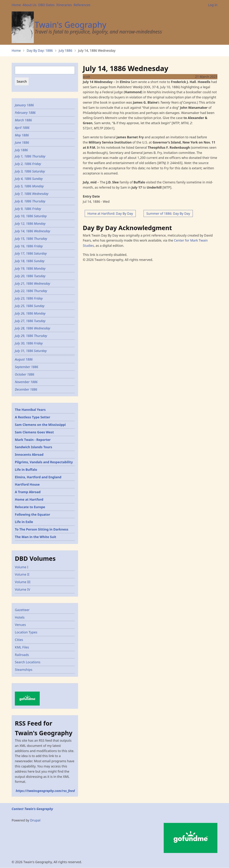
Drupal (35, 820)
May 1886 (22, 135)
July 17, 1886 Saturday (31, 253)
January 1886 (24, 105)
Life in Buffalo (26, 470)
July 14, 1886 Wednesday (32, 231)
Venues (20, 625)
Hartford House (27, 484)
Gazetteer (22, 610)
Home (16, 5)
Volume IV (23, 589)
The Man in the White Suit (36, 537)
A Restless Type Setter (33, 417)
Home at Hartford (29, 499)
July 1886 (65, 50)
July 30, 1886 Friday (29, 343)
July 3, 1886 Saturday (30, 171)
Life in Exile (24, 522)
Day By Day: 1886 (40, 50)
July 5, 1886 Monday (29, 186)
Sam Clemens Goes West (34, 432)
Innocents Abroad (29, 454)
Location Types (26, 632)
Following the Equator (32, 514)
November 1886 (26, 382)
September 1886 (26, 367)
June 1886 (22, 142)
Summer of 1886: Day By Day (168, 213)
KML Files (22, 647)
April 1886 (22, 128)
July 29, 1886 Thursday (31, 336)
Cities (19, 640)
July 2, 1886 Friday (28, 164)
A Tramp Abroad (28, 492)
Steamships (24, 670)
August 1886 (24, 359)
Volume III (23, 582)
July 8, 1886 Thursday (30, 201)
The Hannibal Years (30, 410)
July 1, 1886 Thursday (30, 156)
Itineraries (64, 5)
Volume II (22, 574)
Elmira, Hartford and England (38, 477)
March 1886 (23, 120)
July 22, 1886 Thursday (31, 291)
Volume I (22, 567)
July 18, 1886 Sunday (30, 261)
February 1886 (25, 113)
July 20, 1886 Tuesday (30, 276)
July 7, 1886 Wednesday (32, 194)
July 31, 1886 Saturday (31, 351)
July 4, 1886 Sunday (29, 179)
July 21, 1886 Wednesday (32, 283)
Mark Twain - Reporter (33, 440)
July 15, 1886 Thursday (31, 239)
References (82, 5)
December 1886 (26, 389)
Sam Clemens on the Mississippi (40, 425)
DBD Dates (46, 5)
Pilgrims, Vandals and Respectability (44, 462)
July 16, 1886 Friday (29, 246)
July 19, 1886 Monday (30, 268)
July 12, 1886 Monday (30, 223)
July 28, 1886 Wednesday (32, 328)
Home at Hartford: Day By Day (110, 213)
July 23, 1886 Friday (29, 298)
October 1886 (25, 374)
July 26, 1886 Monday (30, 313)
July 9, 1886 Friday (28, 209)
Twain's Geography (70, 25)
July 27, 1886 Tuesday (30, 321)
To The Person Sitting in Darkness (42, 529)
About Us (30, 5)
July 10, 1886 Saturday (31, 216)
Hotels (20, 617)
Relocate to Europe (30, 507)
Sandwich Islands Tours (33, 447)
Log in (213, 5)
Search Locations (28, 662)
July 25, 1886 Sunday (30, 306)
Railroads (22, 655)
